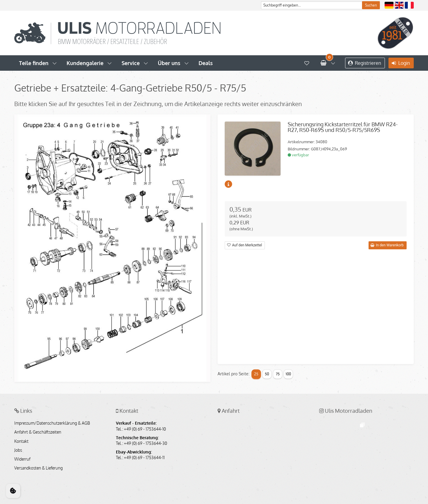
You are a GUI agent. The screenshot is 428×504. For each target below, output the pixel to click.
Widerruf (22, 459)
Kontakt (21, 441)
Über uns (169, 63)
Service (131, 63)
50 (267, 374)
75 (278, 374)
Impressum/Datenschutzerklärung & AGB (52, 423)
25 (256, 374)
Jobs (18, 450)
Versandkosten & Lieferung (38, 468)
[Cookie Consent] (13, 491)
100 (288, 374)
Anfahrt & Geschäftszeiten (38, 432)
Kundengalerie (85, 63)
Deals (206, 63)
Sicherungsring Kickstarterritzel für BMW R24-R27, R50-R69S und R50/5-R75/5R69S (343, 127)
